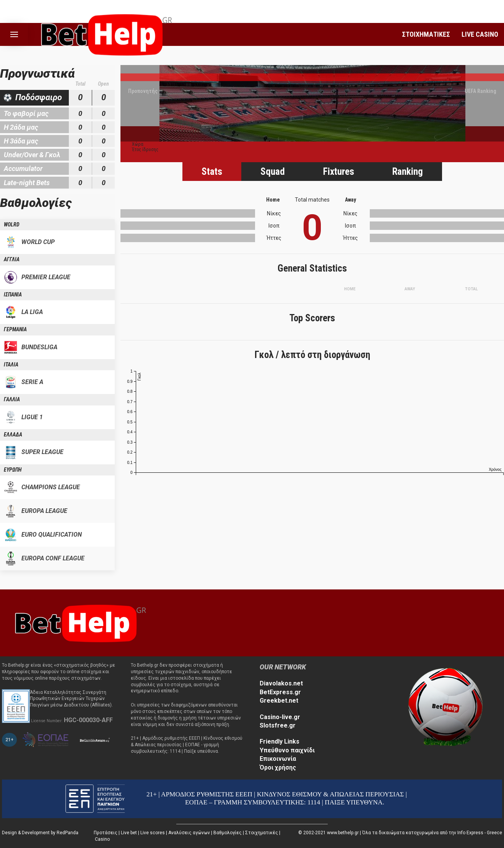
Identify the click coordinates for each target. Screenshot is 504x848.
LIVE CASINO (480, 34)
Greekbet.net (279, 701)
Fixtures (339, 172)
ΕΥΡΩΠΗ (13, 470)
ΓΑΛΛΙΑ (12, 399)
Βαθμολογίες (228, 833)
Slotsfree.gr (278, 725)
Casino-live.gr (280, 717)
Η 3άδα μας (21, 141)
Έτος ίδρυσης (145, 150)
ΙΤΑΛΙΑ (11, 365)
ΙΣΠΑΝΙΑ (13, 295)
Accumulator (23, 168)
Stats (212, 172)
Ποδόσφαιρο (39, 97)
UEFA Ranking (480, 91)
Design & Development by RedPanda (40, 833)
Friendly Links (280, 741)
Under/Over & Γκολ (32, 155)
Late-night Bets (27, 183)
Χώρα (138, 144)
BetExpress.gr (280, 692)
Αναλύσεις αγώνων (189, 833)
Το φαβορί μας (26, 113)
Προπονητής (143, 91)
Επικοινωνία (278, 759)
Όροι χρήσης (278, 767)
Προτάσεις (106, 833)
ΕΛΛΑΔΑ (13, 435)
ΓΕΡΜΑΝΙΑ (15, 329)
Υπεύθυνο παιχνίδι (287, 750)
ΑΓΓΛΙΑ (12, 259)
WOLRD (12, 225)
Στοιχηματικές (262, 833)
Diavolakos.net (281, 683)
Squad (273, 172)
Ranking (408, 172)
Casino (102, 839)
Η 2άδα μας (21, 127)
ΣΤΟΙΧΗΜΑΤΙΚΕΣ (426, 34)
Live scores (153, 833)
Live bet (129, 833)
